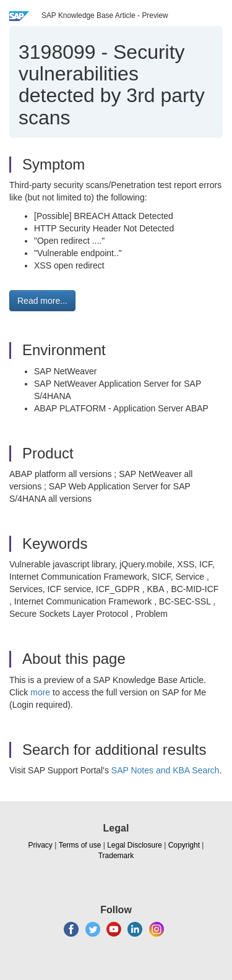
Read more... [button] (42, 301)
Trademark (116, 856)
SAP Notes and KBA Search (165, 770)
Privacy (41, 845)
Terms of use (80, 845)
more (40, 692)
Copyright (184, 845)
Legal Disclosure (135, 845)
